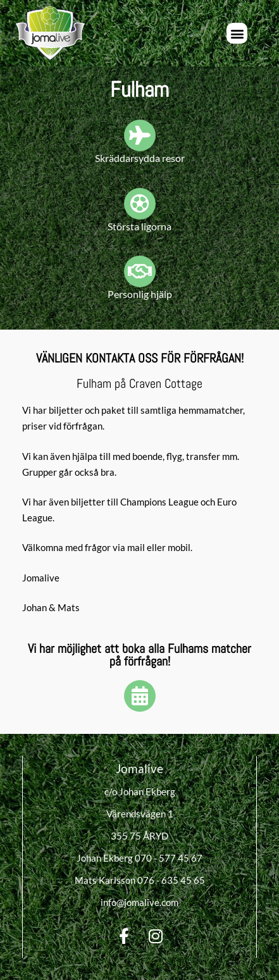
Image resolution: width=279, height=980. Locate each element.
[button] (237, 33)
